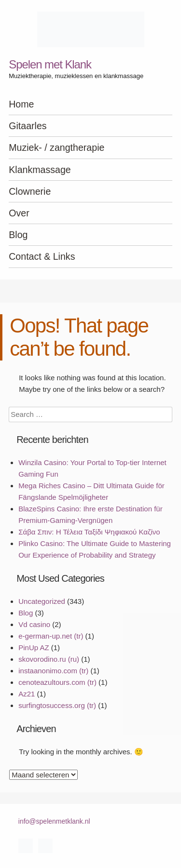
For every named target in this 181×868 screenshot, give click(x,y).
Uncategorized (42, 601)
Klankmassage (40, 170)
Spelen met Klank (50, 64)
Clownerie (30, 191)
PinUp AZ (34, 648)
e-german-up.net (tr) (51, 636)
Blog (18, 235)
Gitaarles (28, 126)
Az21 (27, 694)
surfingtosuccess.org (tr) (57, 705)
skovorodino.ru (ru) (49, 659)
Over (19, 213)
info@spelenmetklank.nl (54, 821)
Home (21, 104)
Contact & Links (42, 256)
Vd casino (34, 624)
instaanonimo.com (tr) (53, 671)
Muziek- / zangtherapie (56, 147)
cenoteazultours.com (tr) (57, 682)
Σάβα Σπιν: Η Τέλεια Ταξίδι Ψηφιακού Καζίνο (89, 532)
